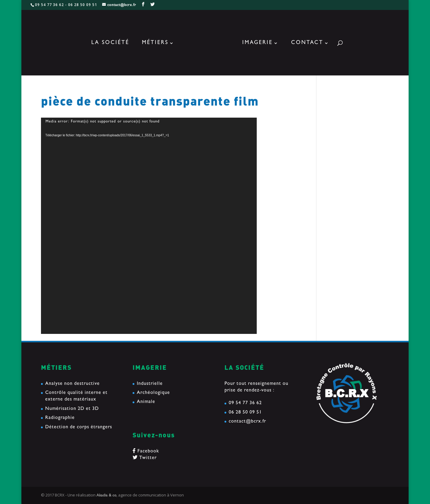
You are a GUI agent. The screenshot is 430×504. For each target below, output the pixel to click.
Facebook (146, 452)
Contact (307, 43)
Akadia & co (106, 496)
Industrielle (150, 384)
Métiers (155, 43)
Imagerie (257, 43)
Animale (146, 402)
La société (110, 43)
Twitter (145, 458)
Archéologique (153, 393)
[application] (149, 226)
